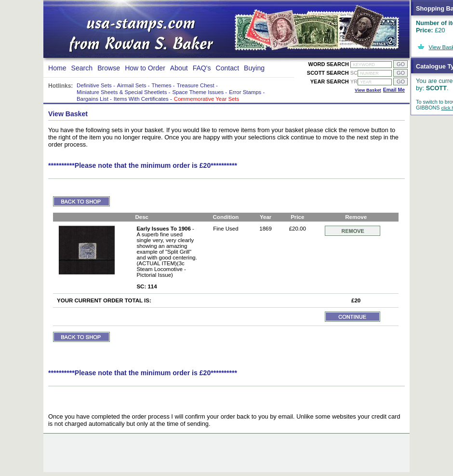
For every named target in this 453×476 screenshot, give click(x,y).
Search (82, 68)
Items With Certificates (141, 99)
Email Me (394, 90)
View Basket (368, 90)
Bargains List (93, 99)
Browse (109, 68)
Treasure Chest (196, 85)
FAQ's (202, 68)
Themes (162, 85)
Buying (254, 68)
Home (57, 68)
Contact (228, 68)
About (179, 68)
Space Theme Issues (198, 92)
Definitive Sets (94, 85)
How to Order (145, 68)
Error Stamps (245, 92)
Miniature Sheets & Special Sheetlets (122, 92)
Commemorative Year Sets (207, 99)
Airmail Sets (132, 85)
